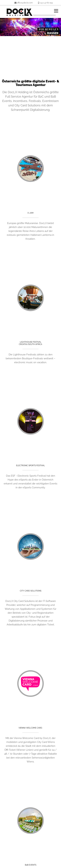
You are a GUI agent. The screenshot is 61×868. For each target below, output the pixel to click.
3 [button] (33, 34)
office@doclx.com (24, 3)
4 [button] (38, 34)
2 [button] (28, 34)
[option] (30, 27)
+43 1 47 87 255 (45, 3)
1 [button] (23, 34)
